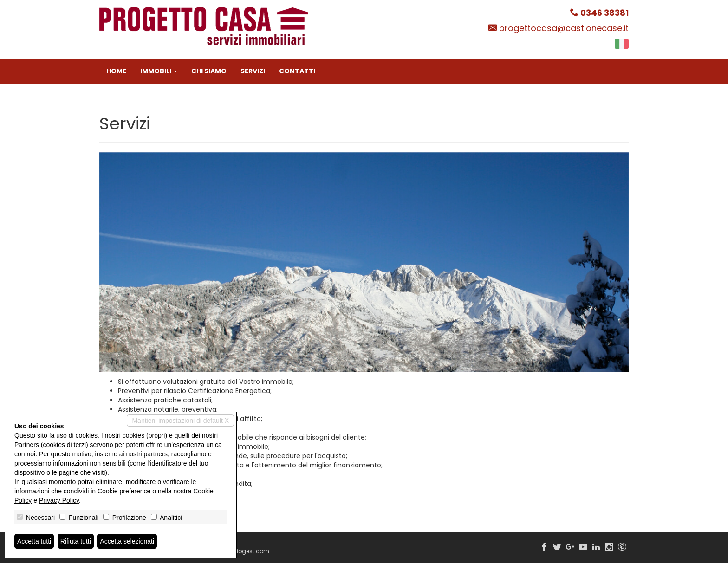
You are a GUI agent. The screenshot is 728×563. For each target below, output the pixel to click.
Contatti (297, 71)
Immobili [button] (159, 71)
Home (116, 71)
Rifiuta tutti (76, 541)
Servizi (253, 71)
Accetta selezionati (127, 541)
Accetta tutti (34, 541)
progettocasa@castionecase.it (564, 28)
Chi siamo (209, 71)
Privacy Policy (59, 500)
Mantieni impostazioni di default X (180, 421)
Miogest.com (251, 551)
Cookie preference (124, 491)
